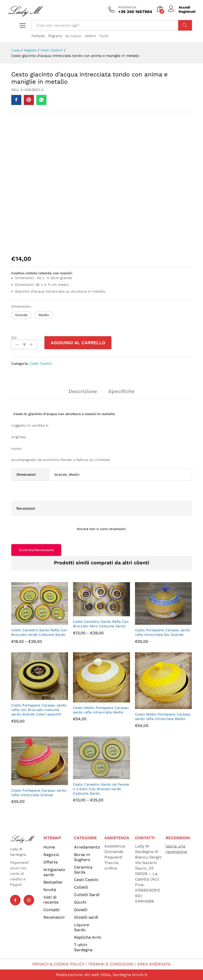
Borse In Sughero (82, 857)
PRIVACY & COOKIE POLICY (59, 964)
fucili (104, 36)
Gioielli (81, 910)
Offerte (51, 862)
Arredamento (87, 847)
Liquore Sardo (82, 927)
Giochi (80, 902)
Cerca (185, 25)
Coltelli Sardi (87, 895)
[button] (21, 315)
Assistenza (127, 7)
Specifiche (121, 391)
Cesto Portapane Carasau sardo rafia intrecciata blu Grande (162, 632)
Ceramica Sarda (83, 870)
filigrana (55, 36)
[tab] (83, 394)
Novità (50, 890)
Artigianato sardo (54, 872)
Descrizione (83, 391)
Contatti (51, 910)
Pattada (38, 36)
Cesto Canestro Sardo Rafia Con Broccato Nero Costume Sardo (101, 624)
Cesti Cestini (41, 363)
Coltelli (81, 887)
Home (49, 847)
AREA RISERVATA (154, 964)
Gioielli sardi (86, 917)
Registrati (187, 12)
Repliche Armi (88, 937)
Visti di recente (51, 900)
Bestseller (53, 882)
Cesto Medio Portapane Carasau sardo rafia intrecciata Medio (101, 710)
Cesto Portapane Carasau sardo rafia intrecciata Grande (39, 793)
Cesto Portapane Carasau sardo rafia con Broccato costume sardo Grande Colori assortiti (39, 710)
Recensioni (54, 917)
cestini (90, 36)
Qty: (14, 337)
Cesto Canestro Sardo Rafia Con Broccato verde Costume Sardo (39, 632)
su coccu (73, 36)
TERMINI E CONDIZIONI (111, 964)
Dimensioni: (22, 306)
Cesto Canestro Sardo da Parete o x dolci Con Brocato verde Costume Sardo (101, 789)
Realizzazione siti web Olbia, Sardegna (93, 975)
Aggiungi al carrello (78, 343)
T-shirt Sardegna (83, 947)
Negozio (51, 855)
